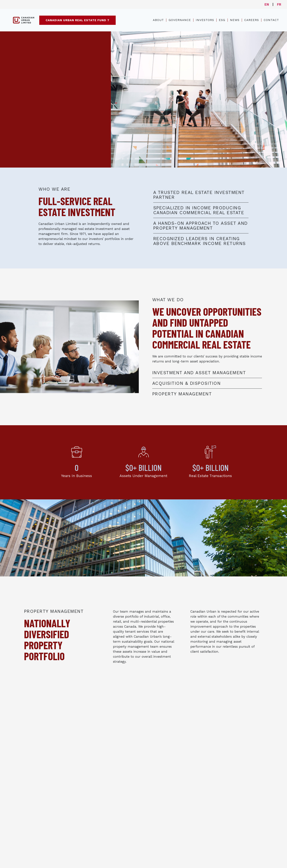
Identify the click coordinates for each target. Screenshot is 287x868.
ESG (222, 20)
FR (279, 4)
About (158, 20)
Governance (180, 20)
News (235, 20)
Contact (271, 20)
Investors (205, 20)
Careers (252, 20)
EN (267, 4)
